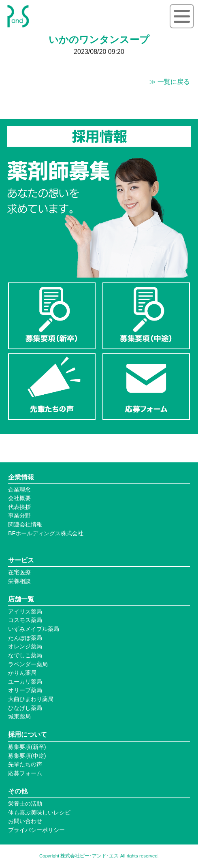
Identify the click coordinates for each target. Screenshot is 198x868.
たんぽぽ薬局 (25, 638)
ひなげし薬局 (25, 708)
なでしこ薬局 (25, 655)
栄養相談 (19, 581)
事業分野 (19, 515)
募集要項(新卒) (27, 747)
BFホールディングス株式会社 (46, 533)
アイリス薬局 (25, 611)
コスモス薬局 (25, 620)
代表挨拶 (19, 507)
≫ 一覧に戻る (170, 82)
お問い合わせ (25, 821)
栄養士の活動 (25, 804)
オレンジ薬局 (25, 646)
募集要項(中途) (27, 756)
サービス (21, 560)
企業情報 (21, 477)
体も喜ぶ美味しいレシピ (39, 812)
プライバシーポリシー (36, 830)
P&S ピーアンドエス (18, 16)
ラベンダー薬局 (28, 664)
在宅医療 (19, 572)
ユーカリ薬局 (25, 682)
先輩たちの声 (25, 764)
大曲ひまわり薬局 (31, 699)
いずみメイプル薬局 (34, 629)
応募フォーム (25, 773)
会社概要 (19, 498)
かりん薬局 (22, 673)
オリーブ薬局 (25, 690)
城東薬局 (19, 716)
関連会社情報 (25, 524)
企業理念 (19, 490)
